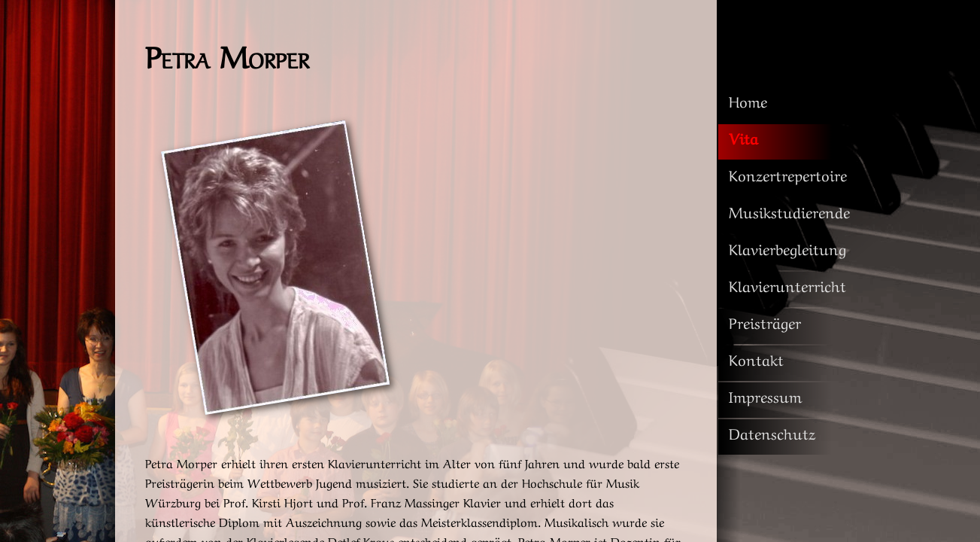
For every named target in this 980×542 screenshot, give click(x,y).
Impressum (765, 396)
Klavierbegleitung (787, 248)
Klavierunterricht (787, 285)
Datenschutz (772, 432)
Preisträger (765, 322)
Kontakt (756, 359)
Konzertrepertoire (788, 174)
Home (748, 100)
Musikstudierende (789, 211)
